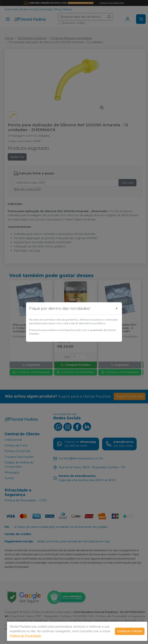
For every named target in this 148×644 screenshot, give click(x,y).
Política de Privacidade (25, 636)
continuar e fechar (130, 631)
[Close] (117, 308)
